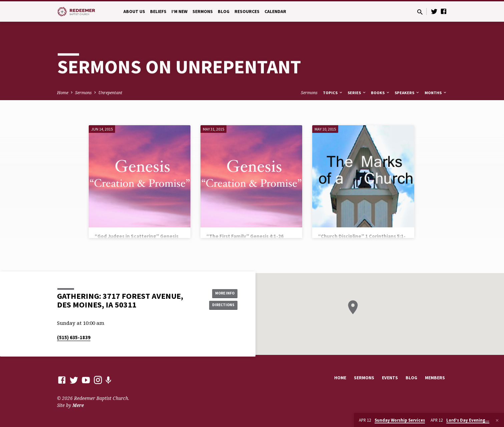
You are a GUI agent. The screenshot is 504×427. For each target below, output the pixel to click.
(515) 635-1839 (74, 337)
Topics (333, 93)
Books (381, 93)
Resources (247, 12)
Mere (78, 405)
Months (436, 93)
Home (63, 93)
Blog (224, 12)
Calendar (275, 12)
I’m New (179, 12)
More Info (221, 292)
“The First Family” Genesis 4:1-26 (245, 236)
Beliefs (158, 12)
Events (390, 378)
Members (435, 378)
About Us (134, 12)
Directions (220, 305)
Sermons (203, 12)
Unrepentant (110, 93)
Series (357, 93)
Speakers (407, 93)
